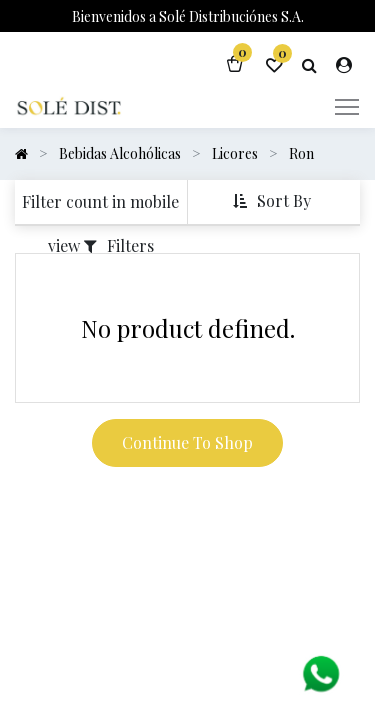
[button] (274, 201)
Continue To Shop (187, 442)
